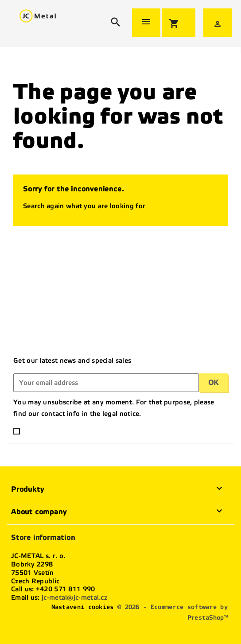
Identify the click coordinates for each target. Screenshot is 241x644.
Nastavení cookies (83, 607)
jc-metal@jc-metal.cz (74, 597)
